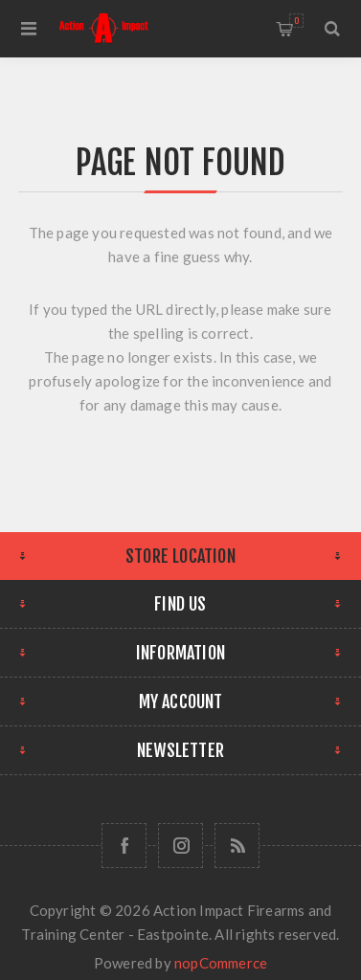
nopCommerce (221, 963)
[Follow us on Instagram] (180, 846)
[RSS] (237, 846)
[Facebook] (124, 846)
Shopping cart (296, 21)
